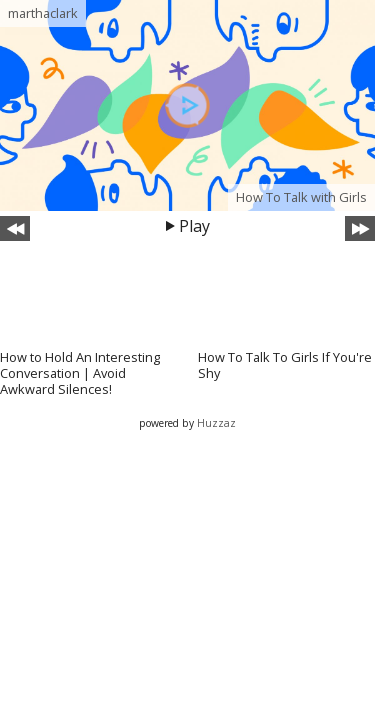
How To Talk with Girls (301, 197)
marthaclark (43, 13)
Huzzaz (216, 423)
